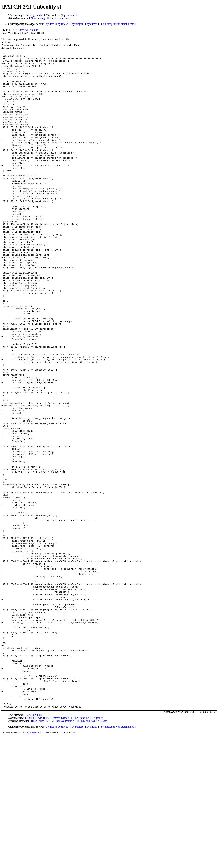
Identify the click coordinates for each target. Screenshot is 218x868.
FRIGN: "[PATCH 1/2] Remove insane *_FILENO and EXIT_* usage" (64, 849)
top (64, 15)
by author (92, 24)
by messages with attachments (118, 24)
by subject (77, 24)
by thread (63, 24)
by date (50, 24)
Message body (34, 15)
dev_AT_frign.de (29, 30)
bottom (71, 15)
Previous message (60, 18)
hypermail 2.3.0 (37, 864)
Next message (38, 18)
